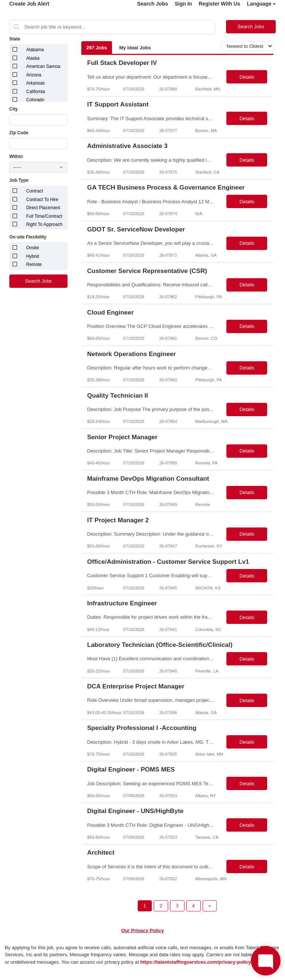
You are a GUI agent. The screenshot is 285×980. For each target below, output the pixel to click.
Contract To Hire (42, 200)
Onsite (33, 248)
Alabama (35, 50)
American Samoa (43, 66)
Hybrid (33, 256)
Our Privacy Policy (143, 930)
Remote (34, 264)
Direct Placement (43, 208)
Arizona (34, 75)
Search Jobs (152, 4)
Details (247, 77)
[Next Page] (210, 906)
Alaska (33, 58)
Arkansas (36, 83)
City (14, 109)
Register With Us (219, 4)
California (36, 92)
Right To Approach (45, 224)
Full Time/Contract (44, 216)
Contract (35, 191)
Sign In (184, 4)
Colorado (35, 100)
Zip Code (19, 133)
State (15, 39)
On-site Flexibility (28, 237)
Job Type (19, 180)
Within (16, 157)
